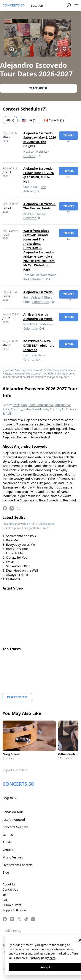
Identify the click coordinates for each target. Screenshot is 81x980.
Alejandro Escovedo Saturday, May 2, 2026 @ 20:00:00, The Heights (40, 140)
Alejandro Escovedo (38, 292)
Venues (8, 850)
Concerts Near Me (15, 827)
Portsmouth (41, 302)
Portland (38, 279)
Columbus (31, 328)
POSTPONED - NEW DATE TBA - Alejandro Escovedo (39, 345)
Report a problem (15, 770)
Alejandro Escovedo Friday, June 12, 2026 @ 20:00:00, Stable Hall (39, 175)
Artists (7, 842)
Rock (16, 405)
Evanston (30, 218)
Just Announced (14, 820)
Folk (45, 409)
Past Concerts (17, 697)
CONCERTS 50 (14, 5)
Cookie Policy (12, 931)
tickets (68, 135)
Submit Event (12, 905)
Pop (24, 405)
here (52, 958)
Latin (27, 409)
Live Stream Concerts (17, 865)
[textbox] (10, 798)
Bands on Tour (13, 812)
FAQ (6, 900)
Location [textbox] (37, 6)
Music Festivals (13, 857)
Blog (6, 872)
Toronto (29, 360)
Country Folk (59, 409)
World (37, 409)
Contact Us (10, 889)
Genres (8, 835)
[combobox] (39, 6)
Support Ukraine (14, 910)
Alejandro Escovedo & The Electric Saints (40, 206)
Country (17, 409)
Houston (29, 156)
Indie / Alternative (41, 405)
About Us (9, 884)
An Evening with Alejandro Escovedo (38, 317)
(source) (50, 524)
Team (6, 895)
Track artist (38, 88)
